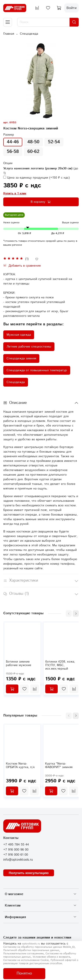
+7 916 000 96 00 (16, 850)
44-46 (13, 142)
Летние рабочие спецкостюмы (29, 347)
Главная (9, 34)
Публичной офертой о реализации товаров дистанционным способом (41, 962)
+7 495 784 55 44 (16, 845)
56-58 (13, 152)
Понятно (24, 973)
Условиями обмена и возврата (51, 957)
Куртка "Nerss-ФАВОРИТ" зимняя (59, 765)
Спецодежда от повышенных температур (37, 370)
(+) (37, 178)
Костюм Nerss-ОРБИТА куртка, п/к (20, 765)
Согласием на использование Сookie (26, 960)
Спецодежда (29, 34)
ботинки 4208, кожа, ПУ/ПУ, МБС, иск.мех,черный (60, 665)
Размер (9, 135)
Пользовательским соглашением (23, 954)
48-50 (33, 142)
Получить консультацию (29, 873)
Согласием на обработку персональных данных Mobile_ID (39, 947)
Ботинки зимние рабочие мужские (19, 663)
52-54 (54, 142)
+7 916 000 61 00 (16, 855)
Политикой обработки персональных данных (31, 950)
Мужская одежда (19, 335)
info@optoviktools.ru (18, 860)
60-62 (33, 152)
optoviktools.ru (31, 944)
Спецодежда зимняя (21, 358)
